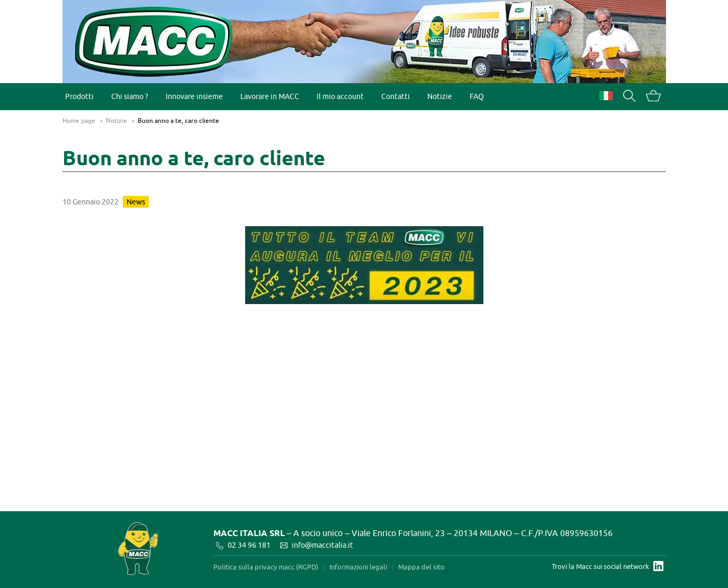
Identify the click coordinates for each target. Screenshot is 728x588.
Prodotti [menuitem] (79, 96)
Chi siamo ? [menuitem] (130, 96)
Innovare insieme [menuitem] (194, 96)
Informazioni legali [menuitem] (358, 567)
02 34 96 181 (249, 545)
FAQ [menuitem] (477, 96)
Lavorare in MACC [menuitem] (270, 96)
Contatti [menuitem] (396, 96)
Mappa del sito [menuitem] (421, 567)
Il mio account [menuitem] (340, 96)
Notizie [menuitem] (440, 96)
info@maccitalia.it (322, 545)
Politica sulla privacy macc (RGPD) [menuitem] (266, 567)
